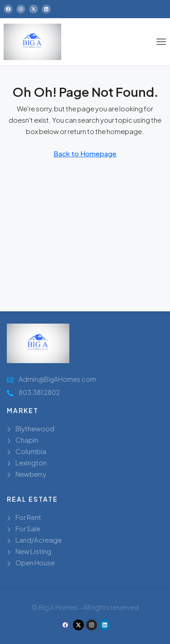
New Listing (33, 551)
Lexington (31, 462)
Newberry (31, 474)
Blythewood (35, 428)
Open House (35, 562)
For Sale (28, 528)
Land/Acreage (39, 540)
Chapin (27, 440)
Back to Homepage (85, 153)
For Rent (28, 517)
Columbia (31, 451)
